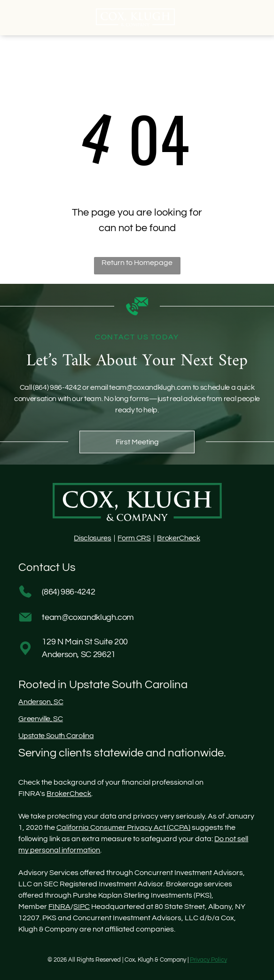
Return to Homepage (137, 263)
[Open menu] (262, 17)
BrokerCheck (178, 538)
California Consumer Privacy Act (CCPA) (123, 827)
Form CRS (134, 538)
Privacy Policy (208, 960)
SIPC (82, 907)
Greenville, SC (41, 719)
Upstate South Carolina (56, 736)
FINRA (59, 907)
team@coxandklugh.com (150, 387)
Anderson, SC (41, 702)
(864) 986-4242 (57, 387)
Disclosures (92, 538)
